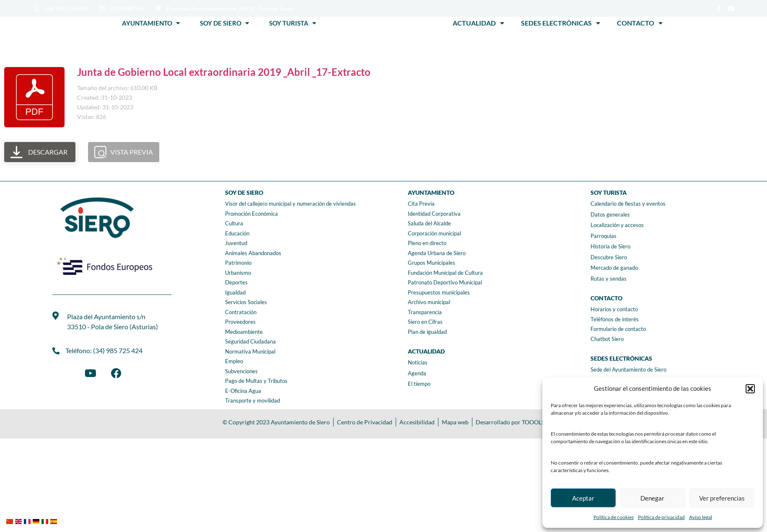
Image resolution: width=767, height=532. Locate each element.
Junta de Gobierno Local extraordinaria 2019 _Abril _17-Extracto (224, 72)
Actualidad (478, 23)
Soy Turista (293, 23)
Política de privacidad (661, 517)
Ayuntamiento (151, 23)
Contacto (640, 23)
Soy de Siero (224, 23)
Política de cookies (614, 517)
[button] (750, 389)
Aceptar (583, 498)
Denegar (652, 498)
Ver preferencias (722, 498)
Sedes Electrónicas (561, 23)
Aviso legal (701, 517)
